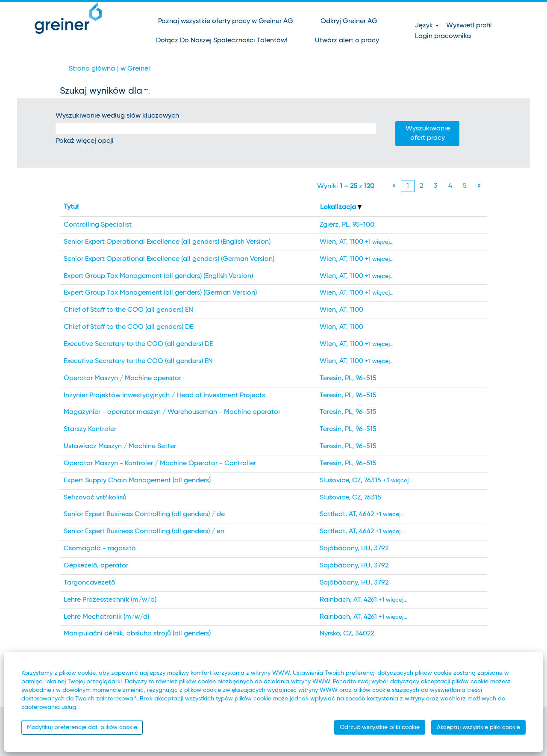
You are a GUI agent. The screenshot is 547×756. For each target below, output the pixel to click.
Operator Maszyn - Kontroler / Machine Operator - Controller (160, 464)
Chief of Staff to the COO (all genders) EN (128, 310)
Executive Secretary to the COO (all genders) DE (138, 344)
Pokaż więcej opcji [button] (85, 141)
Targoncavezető (90, 583)
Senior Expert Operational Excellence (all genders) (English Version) (167, 242)
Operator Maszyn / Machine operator (122, 378)
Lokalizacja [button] (341, 207)
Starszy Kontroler (90, 429)
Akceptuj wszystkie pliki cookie (478, 727)
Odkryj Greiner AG (349, 21)
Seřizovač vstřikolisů (95, 498)
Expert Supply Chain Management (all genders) (137, 481)
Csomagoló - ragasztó (100, 549)
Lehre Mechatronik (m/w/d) (106, 617)
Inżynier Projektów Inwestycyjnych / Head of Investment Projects (164, 396)
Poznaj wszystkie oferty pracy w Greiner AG (226, 21)
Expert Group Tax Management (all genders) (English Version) (158, 276)
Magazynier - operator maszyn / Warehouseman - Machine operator (172, 412)
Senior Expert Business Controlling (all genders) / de (144, 514)
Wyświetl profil (469, 26)
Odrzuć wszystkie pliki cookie (380, 727)
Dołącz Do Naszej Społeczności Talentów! (222, 41)
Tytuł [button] (71, 207)
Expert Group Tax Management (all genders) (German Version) (160, 293)
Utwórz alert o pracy (347, 41)
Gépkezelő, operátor (96, 566)
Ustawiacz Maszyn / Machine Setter (120, 446)
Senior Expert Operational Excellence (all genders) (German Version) (169, 259)
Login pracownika (443, 36)
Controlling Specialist (98, 225)
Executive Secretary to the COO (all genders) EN (138, 361)
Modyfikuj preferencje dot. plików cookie (82, 727)
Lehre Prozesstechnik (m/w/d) (110, 600)
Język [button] (427, 26)
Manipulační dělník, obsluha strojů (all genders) (137, 634)
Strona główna (92, 69)
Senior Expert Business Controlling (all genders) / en (144, 532)
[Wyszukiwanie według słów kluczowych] (216, 129)
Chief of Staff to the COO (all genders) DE (128, 327)
